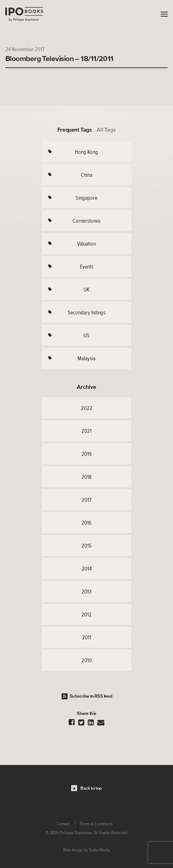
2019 (86, 454)
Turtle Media (99, 850)
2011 (87, 637)
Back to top (91, 788)
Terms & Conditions (96, 824)
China (86, 175)
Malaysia (86, 358)
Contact (63, 824)
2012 (86, 614)
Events (87, 266)
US (86, 335)
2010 (86, 660)
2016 (86, 523)
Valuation (86, 243)
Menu (162, 14)
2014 (87, 568)
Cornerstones (86, 221)
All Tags (106, 129)
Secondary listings (86, 312)
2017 (87, 500)
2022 (87, 408)
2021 (86, 431)
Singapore (86, 198)
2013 (86, 591)
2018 (86, 477)
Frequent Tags (75, 129)
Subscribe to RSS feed (91, 696)
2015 (86, 545)
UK (86, 289)
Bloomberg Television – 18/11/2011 (59, 58)
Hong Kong (86, 152)
